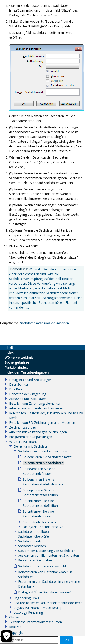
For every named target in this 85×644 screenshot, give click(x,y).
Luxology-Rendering (28, 612)
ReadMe (15, 627)
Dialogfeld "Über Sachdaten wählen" (45, 592)
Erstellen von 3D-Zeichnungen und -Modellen (42, 422)
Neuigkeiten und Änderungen (30, 380)
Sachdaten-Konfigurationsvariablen (44, 566)
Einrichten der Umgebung (28, 394)
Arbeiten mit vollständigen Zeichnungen (38, 432)
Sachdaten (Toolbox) (33, 532)
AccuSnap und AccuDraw (27, 399)
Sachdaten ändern (31, 541)
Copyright (16, 633)
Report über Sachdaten (35, 560)
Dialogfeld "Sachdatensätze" (44, 527)
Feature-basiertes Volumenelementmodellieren (48, 603)
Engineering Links (26, 598)
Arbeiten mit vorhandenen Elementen (36, 408)
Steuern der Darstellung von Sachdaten (47, 551)
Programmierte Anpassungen (31, 437)
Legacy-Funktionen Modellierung (38, 608)
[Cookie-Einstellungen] (7, 636)
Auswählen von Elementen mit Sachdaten (49, 555)
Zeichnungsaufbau (23, 427)
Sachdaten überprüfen (34, 536)
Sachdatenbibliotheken (39, 522)
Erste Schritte (19, 384)
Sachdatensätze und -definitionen (44, 323)
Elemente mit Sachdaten (32, 446)
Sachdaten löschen (32, 546)
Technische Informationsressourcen (35, 622)
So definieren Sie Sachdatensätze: (47, 457)
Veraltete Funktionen (24, 442)
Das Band (16, 389)
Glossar (15, 617)
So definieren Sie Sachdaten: (43, 463)
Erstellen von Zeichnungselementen (35, 403)
